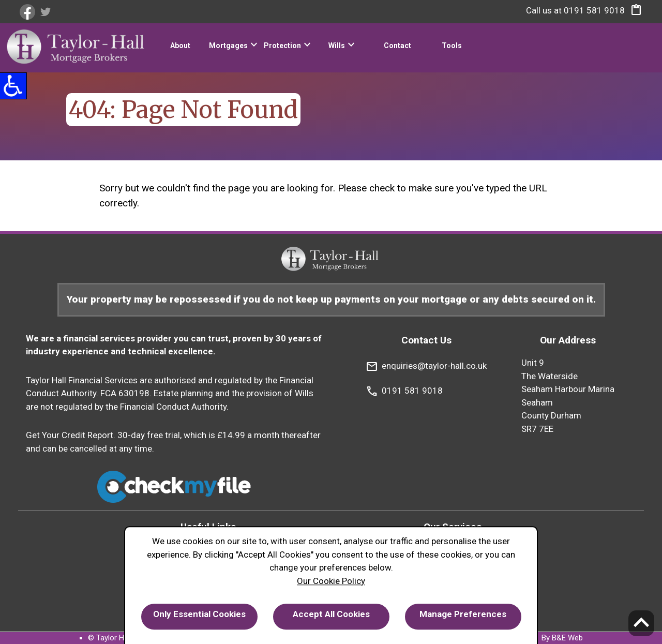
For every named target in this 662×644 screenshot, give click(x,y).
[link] (29, 12)
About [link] (180, 46)
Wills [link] (337, 46)
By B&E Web (562, 638)
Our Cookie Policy (331, 581)
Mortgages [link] (228, 46)
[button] (634, 12)
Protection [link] (282, 46)
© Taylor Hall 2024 (119, 638)
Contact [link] (397, 46)
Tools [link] (452, 46)
